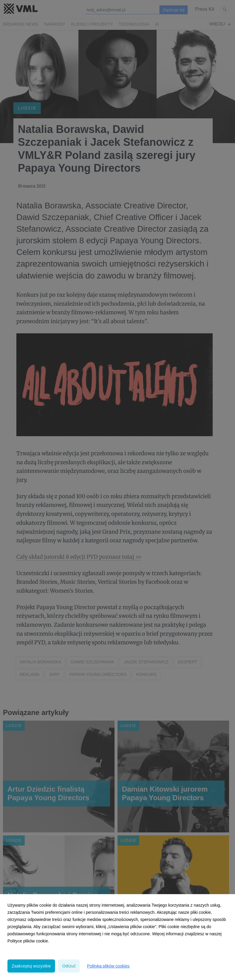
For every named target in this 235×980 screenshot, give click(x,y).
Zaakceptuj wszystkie (31, 966)
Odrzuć (69, 966)
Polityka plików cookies (108, 966)
